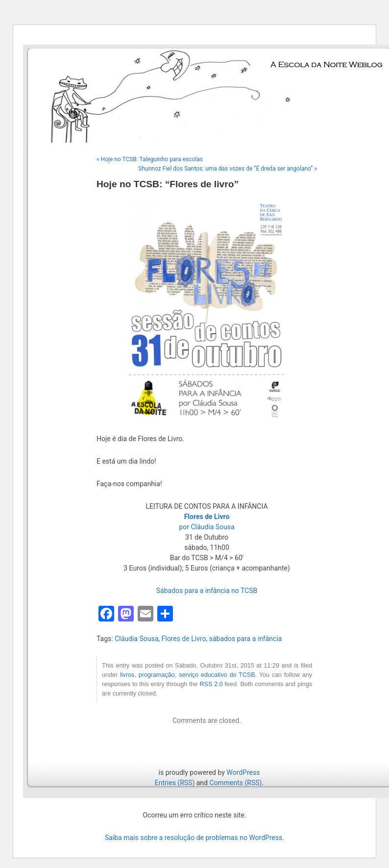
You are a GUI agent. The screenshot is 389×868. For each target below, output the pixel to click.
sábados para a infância (246, 639)
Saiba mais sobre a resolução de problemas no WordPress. (194, 838)
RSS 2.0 (211, 684)
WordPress (243, 772)
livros (127, 675)
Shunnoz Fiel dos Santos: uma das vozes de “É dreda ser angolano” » (228, 169)
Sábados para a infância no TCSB (207, 591)
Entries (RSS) (175, 783)
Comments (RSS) (235, 783)
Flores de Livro (183, 639)
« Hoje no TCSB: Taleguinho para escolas (150, 159)
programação (157, 675)
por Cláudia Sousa (207, 527)
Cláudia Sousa (136, 639)
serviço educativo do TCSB (217, 675)
